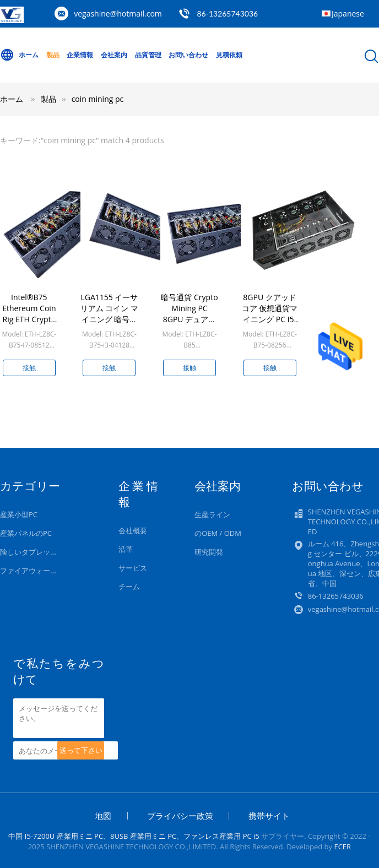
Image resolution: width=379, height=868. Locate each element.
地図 (103, 816)
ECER (342, 847)
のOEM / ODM (218, 533)
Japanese (348, 13)
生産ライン (212, 514)
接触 (29, 368)
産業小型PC (19, 514)
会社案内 (114, 55)
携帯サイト (269, 816)
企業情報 (80, 55)
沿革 (126, 549)
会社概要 (133, 530)
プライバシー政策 (180, 816)
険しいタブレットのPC (37, 552)
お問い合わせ (188, 55)
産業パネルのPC (26, 533)
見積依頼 (229, 55)
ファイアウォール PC (34, 571)
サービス (133, 568)
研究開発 (209, 552)
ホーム (19, 55)
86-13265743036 (227, 13)
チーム (129, 587)
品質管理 (148, 55)
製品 (53, 55)
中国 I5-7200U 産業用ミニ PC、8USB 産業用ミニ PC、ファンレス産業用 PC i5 (134, 836)
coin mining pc (98, 99)
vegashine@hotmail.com (118, 13)
